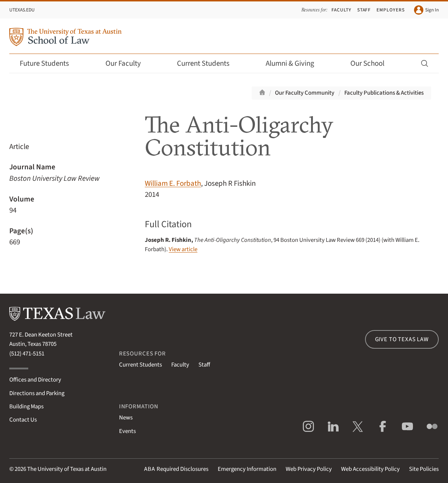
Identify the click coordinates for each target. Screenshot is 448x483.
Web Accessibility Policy (370, 469)
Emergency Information (247, 469)
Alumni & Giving (295, 63)
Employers (391, 10)
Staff (364, 10)
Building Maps (26, 407)
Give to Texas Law (402, 339)
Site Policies (424, 469)
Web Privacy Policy (309, 469)
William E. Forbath (173, 183)
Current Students (208, 63)
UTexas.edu (22, 10)
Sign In (426, 10)
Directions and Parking (37, 393)
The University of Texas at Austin (67, 469)
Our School (372, 63)
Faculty (341, 10)
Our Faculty (128, 63)
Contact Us (23, 420)
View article (183, 249)
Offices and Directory (35, 380)
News (126, 418)
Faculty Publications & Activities (384, 93)
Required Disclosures (176, 469)
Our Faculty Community (305, 93)
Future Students (49, 63)
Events (127, 431)
